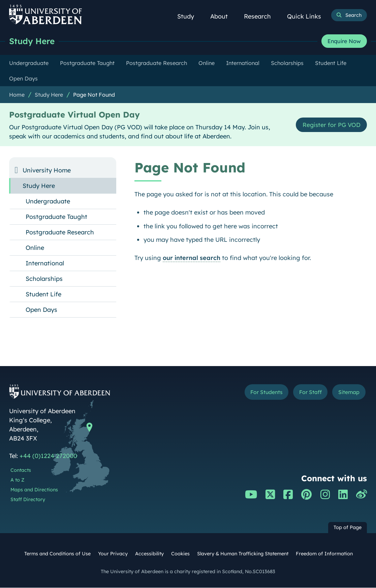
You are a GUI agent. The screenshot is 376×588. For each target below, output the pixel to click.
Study (189, 16)
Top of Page (348, 528)
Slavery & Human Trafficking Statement (243, 554)
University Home (47, 171)
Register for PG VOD (331, 125)
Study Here (33, 41)
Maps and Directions (34, 490)
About (223, 16)
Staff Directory (28, 500)
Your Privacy (113, 554)
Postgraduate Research (60, 233)
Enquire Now (344, 41)
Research (261, 16)
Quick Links (308, 16)
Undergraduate (48, 202)
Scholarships (44, 279)
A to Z (17, 480)
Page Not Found (94, 95)
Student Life (43, 295)
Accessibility (149, 554)
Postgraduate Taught (56, 217)
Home (17, 95)
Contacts (21, 470)
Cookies (180, 554)
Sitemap (348, 392)
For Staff (309, 392)
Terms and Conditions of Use (57, 554)
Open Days (41, 310)
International (45, 264)
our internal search (192, 258)
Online (35, 248)
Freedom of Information (324, 554)
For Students (264, 392)
